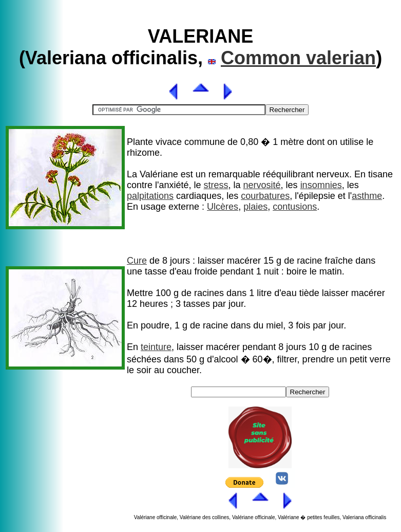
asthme (367, 196)
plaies (255, 207)
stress (216, 185)
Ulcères (223, 207)
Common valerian (298, 58)
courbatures (265, 196)
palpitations (150, 196)
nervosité (262, 185)
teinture (156, 347)
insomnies (321, 185)
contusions (295, 207)
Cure (137, 261)
